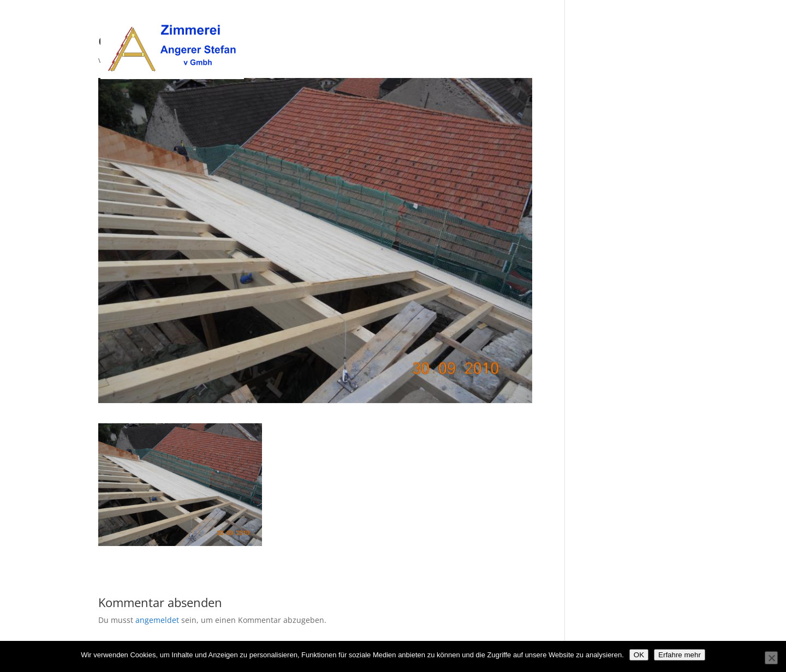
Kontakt (673, 22)
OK (639, 655)
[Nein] (771, 658)
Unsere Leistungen (609, 22)
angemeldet (157, 620)
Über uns (543, 22)
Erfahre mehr (680, 655)
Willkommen (488, 22)
